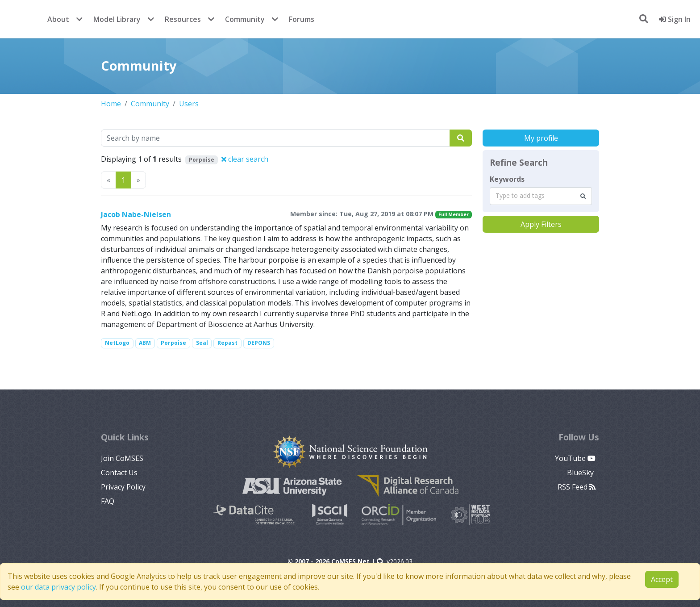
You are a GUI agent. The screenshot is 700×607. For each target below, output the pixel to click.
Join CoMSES (122, 458)
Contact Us (119, 473)
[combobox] (541, 196)
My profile (541, 138)
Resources (183, 19)
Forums (302, 19)
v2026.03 (395, 561)
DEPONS (259, 343)
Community (245, 19)
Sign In (675, 19)
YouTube (575, 458)
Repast (227, 343)
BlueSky (581, 473)
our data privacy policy (58, 587)
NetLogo (117, 343)
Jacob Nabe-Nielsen (136, 214)
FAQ (108, 501)
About (58, 19)
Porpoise (173, 343)
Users (189, 104)
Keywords (507, 179)
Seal (202, 343)
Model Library (117, 19)
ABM (145, 343)
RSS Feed (577, 487)
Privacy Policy (123, 487)
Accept (662, 579)
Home (111, 104)
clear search (245, 159)
